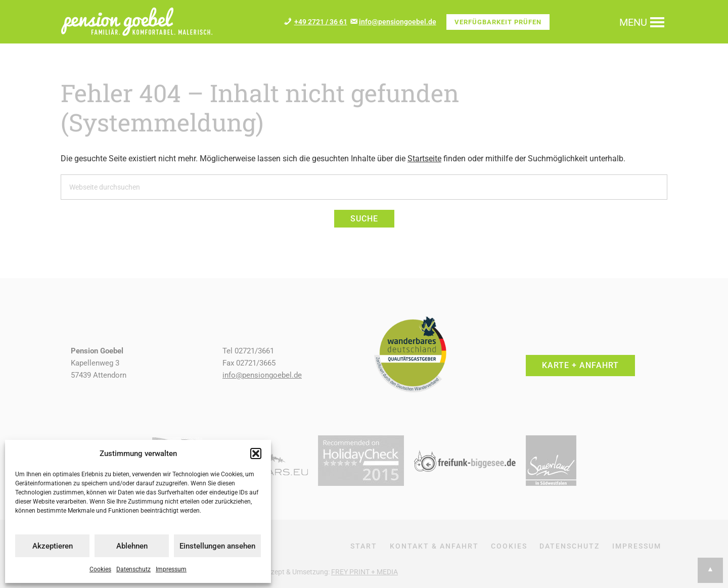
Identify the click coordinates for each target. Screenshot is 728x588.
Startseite (424, 159)
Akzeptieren (53, 546)
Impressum (171, 569)
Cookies (100, 569)
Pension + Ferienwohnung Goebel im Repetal (136, 21)
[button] (256, 454)
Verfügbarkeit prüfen (498, 22)
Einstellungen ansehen (217, 546)
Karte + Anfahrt (580, 365)
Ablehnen (132, 546)
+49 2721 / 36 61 (321, 22)
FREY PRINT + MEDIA (365, 572)
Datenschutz (133, 569)
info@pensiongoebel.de (398, 22)
